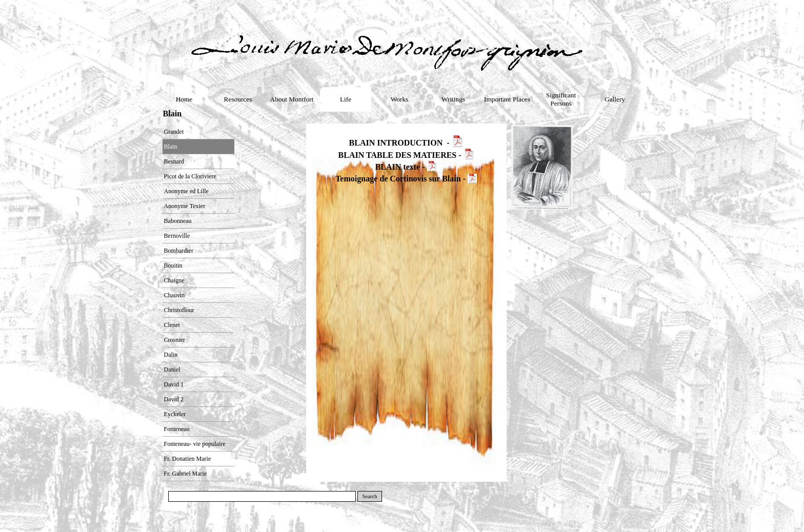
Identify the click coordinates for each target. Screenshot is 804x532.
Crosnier (175, 340)
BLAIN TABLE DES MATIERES (398, 155)
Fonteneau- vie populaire (195, 444)
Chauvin (175, 295)
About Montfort (292, 99)
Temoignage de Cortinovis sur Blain (398, 179)
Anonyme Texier (185, 206)
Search (370, 496)
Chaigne (174, 280)
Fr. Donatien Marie (188, 459)
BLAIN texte (398, 167)
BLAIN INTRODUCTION (396, 143)
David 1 (174, 384)
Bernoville (177, 236)
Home (184, 99)
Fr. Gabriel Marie (186, 474)
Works (399, 99)
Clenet (172, 325)
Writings (453, 99)
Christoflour (179, 310)
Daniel (172, 370)
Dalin (171, 355)
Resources (238, 99)
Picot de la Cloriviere (190, 176)
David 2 (174, 399)
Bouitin (173, 265)
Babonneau (178, 221)
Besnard (174, 161)
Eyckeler (175, 414)
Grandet (174, 132)
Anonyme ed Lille (186, 191)
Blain (171, 147)
